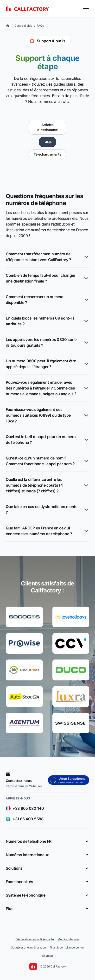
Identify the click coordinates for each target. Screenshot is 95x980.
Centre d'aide (23, 26)
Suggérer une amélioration (28, 947)
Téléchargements (47, 154)
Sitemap (47, 956)
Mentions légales (68, 939)
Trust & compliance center (67, 947)
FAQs (40, 26)
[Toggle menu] (86, 8)
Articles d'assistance (47, 127)
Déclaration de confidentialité (35, 939)
